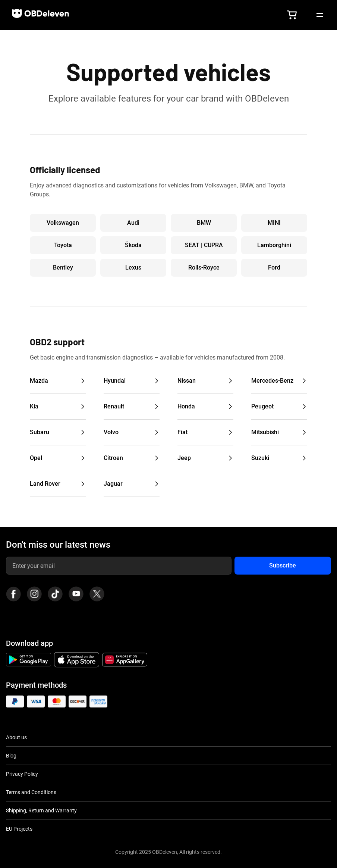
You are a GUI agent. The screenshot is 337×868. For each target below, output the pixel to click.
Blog (11, 756)
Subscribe (283, 565)
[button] (292, 15)
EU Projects (19, 829)
